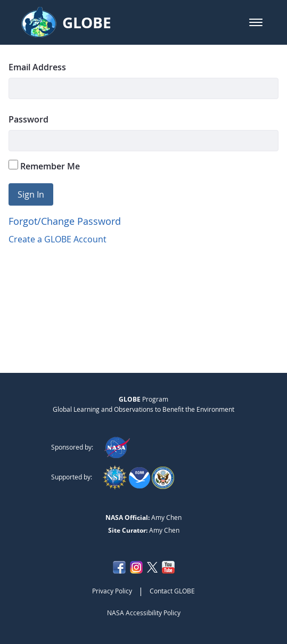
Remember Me (44, 166)
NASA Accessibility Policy (144, 613)
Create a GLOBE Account (58, 239)
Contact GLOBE (172, 591)
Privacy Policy (112, 591)
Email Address (37, 67)
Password (28, 119)
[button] (256, 22)
